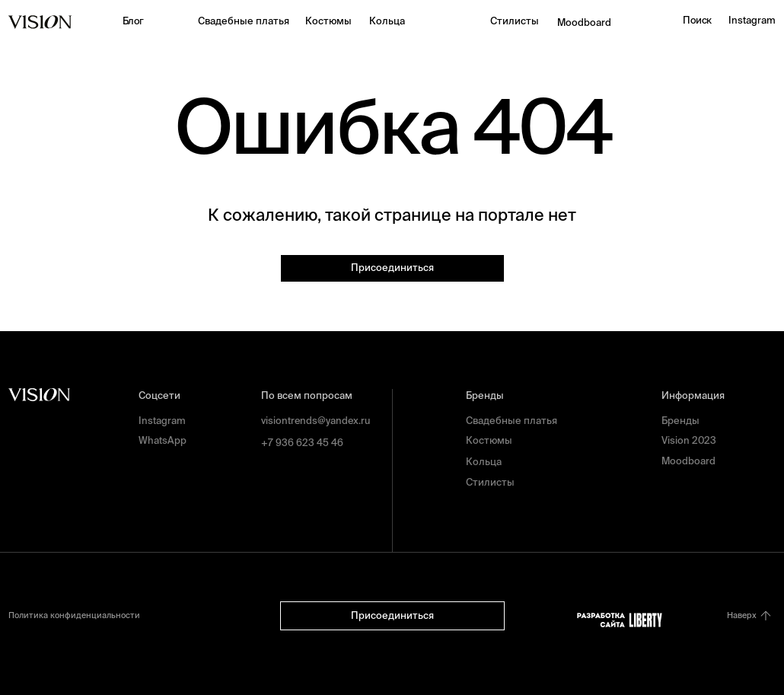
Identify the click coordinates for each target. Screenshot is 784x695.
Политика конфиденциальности (74, 615)
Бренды (680, 421)
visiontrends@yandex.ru (316, 421)
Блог (133, 21)
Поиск (697, 20)
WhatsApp (163, 441)
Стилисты (515, 21)
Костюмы (328, 21)
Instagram (752, 20)
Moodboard (584, 22)
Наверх (742, 615)
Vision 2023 (689, 441)
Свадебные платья (244, 21)
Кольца (387, 21)
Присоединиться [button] (392, 268)
